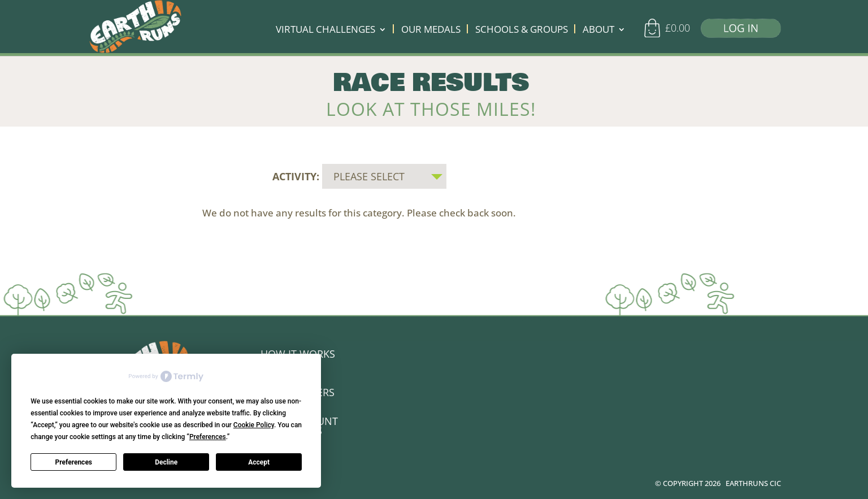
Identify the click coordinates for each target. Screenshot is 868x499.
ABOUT (598, 31)
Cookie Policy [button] (254, 425)
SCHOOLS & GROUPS (522, 31)
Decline (166, 462)
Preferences (74, 462)
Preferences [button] (208, 437)
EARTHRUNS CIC (753, 481)
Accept (259, 462)
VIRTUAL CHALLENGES (325, 31)
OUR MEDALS (431, 31)
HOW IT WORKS (298, 352)
